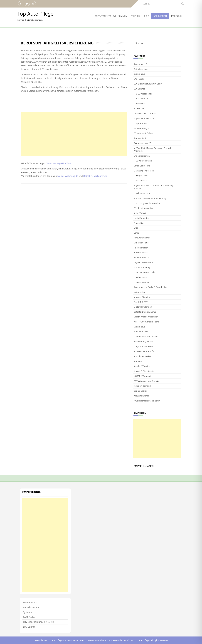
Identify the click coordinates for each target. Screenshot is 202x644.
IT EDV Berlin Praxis (143, 161)
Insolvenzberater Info (144, 351)
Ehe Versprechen (142, 156)
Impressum (176, 16)
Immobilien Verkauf (143, 356)
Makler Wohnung (142, 267)
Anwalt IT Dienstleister (144, 371)
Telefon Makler (141, 248)
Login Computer (141, 218)
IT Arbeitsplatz (140, 277)
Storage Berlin (140, 138)
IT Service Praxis (141, 282)
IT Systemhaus (140, 123)
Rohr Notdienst (141, 332)
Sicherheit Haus (141, 243)
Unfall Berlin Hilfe (142, 166)
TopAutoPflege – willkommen (111, 16)
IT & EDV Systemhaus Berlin (147, 203)
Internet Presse (141, 253)
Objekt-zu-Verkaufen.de (95, 176)
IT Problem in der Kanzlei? (146, 337)
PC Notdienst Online (143, 133)
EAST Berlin (139, 79)
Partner (135, 16)
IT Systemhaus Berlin (143, 346)
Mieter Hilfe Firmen (143, 307)
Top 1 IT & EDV (141, 302)
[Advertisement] (74, 134)
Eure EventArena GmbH (145, 272)
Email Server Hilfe (142, 193)
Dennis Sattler (140, 391)
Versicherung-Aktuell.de (59, 163)
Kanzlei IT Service (142, 366)
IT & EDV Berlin (141, 99)
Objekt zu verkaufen (143, 262)
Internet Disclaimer (143, 297)
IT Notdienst (139, 104)
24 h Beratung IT (141, 128)
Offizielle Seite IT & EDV (145, 113)
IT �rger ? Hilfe (141, 176)
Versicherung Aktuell (143, 341)
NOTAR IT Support (142, 376)
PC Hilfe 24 (139, 108)
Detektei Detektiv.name (145, 312)
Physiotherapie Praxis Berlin (147, 401)
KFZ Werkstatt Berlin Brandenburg (150, 198)
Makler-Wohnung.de (68, 176)
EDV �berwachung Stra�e (146, 381)
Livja (136, 228)
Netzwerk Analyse (142, 238)
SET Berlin (138, 361)
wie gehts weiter (141, 396)
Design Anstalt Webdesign (146, 317)
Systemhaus (139, 74)
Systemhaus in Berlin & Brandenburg (151, 287)
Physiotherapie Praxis (144, 118)
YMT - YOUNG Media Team (146, 322)
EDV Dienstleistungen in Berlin (148, 84)
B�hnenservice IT (142, 143)
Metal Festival (140, 181)
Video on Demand (142, 386)
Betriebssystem (141, 69)
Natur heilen (139, 292)
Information (160, 16)
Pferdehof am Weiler (143, 208)
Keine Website (140, 213)
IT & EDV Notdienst (143, 94)
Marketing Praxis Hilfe (144, 171)
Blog (146, 16)
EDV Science (139, 89)
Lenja (136, 233)
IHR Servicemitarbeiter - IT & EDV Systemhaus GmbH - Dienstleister (95, 640)
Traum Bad (139, 223)
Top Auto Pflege (35, 14)
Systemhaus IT (140, 64)
